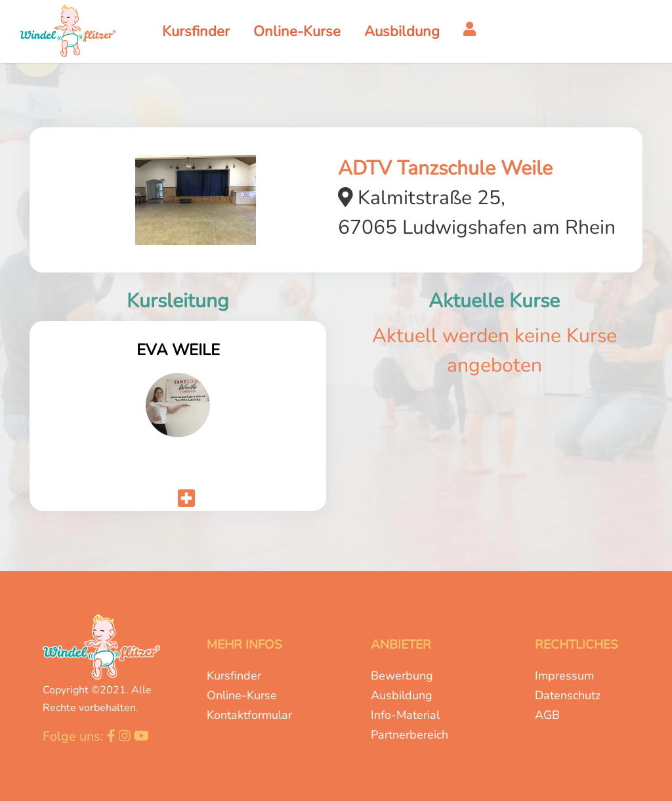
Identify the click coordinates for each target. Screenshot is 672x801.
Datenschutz (568, 695)
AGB (547, 715)
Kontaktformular (249, 715)
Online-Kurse (242, 695)
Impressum (564, 676)
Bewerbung (402, 676)
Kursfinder (234, 676)
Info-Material (405, 715)
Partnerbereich (409, 735)
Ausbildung (402, 695)
